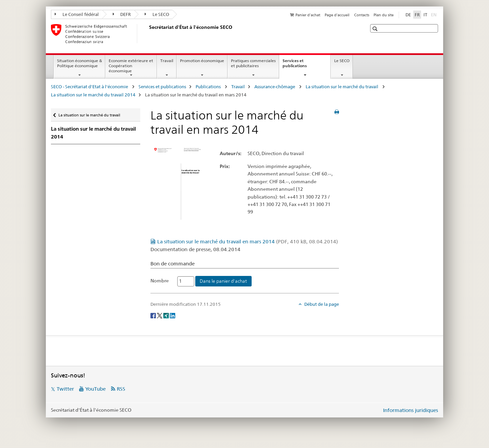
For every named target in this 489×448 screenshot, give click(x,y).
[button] (376, 29)
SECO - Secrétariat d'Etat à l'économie (90, 87)
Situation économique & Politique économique (79, 63)
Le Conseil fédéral (77, 14)
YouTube (95, 389)
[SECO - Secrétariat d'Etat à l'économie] (148, 34)
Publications (209, 87)
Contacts (362, 15)
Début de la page (321, 304)
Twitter (65, 389)
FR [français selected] (417, 15)
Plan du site (384, 15)
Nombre (160, 281)
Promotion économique (202, 61)
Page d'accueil (337, 15)
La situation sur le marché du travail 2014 (93, 95)
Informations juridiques (411, 410)
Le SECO (157, 14)
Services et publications (302, 66)
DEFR (122, 14)
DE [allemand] (408, 15)
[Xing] (167, 315)
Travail (167, 61)
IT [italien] (425, 15)
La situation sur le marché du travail (342, 87)
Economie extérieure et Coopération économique (131, 66)
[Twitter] (160, 315)
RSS (121, 389)
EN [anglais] (434, 14)
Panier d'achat (308, 15)
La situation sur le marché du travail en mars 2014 (248, 241)
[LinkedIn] (173, 315)
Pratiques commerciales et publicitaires (253, 63)
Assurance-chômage (275, 87)
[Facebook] (154, 315)
